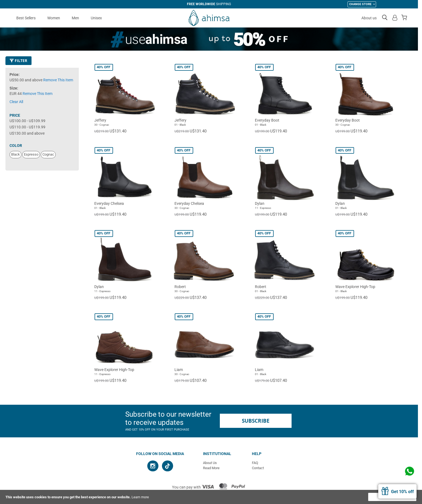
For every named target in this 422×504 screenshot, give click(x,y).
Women (54, 18)
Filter (18, 61)
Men (75, 18)
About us (369, 18)
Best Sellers (26, 18)
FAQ (255, 463)
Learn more (140, 497)
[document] (211, 497)
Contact (258, 468)
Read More (211, 468)
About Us (210, 463)
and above (27, 133)
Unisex (96, 18)
